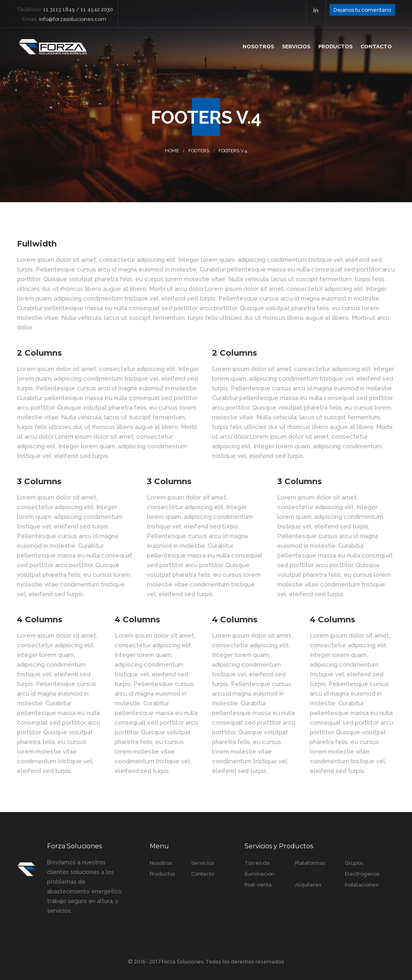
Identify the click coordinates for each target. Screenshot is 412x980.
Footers (199, 151)
